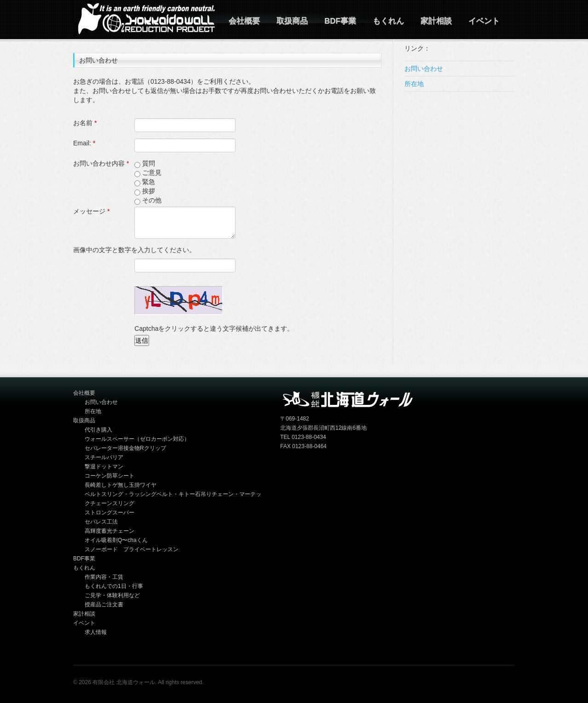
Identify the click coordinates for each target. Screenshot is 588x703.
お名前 (85, 123)
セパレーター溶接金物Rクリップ (125, 448)
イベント (484, 21)
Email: (84, 143)
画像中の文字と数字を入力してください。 (134, 250)
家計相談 (436, 21)
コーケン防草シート (110, 476)
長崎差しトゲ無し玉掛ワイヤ (121, 485)
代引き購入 (98, 430)
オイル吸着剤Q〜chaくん (116, 540)
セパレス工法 (101, 522)
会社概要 (244, 21)
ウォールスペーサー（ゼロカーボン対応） (137, 439)
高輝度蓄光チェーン (110, 531)
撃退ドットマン (104, 467)
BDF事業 (340, 21)
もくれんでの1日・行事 (114, 586)
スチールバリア (104, 457)
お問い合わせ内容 (101, 163)
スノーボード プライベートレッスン (132, 549)
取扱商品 (292, 21)
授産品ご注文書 (104, 605)
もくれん (388, 21)
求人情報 (96, 632)
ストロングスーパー (110, 513)
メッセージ (91, 211)
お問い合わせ (424, 69)
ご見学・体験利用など (112, 595)
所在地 (414, 84)
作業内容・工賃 (104, 577)
